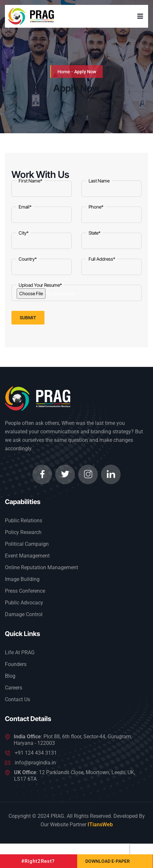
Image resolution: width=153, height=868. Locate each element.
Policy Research (23, 532)
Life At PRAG (20, 652)
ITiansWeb (100, 825)
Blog (10, 676)
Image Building (22, 579)
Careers (14, 688)
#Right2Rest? (38, 861)
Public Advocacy (24, 603)
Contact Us (17, 699)
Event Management (27, 556)
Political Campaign (27, 544)
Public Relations (24, 521)
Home (64, 72)
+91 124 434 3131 (36, 753)
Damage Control (24, 614)
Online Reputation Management (42, 567)
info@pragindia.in (35, 763)
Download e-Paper (108, 861)
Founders (16, 664)
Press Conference (25, 591)
